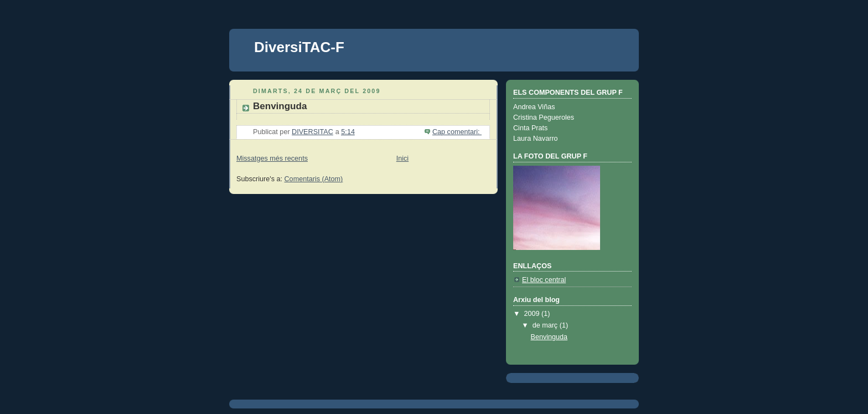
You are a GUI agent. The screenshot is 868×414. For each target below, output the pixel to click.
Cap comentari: (457, 132)
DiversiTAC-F (299, 47)
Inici (402, 159)
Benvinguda (280, 106)
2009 (533, 314)
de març (546, 325)
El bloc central (544, 280)
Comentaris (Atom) (314, 179)
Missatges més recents (272, 159)
